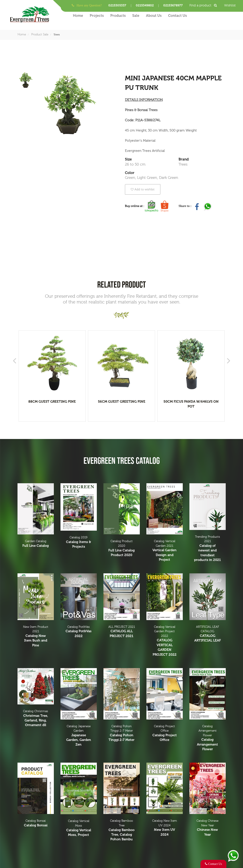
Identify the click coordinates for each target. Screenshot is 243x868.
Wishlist (230, 5)
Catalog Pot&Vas (79, 632)
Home (78, 16)
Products (118, 16)
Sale (136, 16)
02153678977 (173, 5)
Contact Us (177, 16)
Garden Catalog (36, 544)
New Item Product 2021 (36, 636)
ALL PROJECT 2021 (122, 632)
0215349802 (145, 5)
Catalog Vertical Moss (79, 828)
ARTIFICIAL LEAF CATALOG (208, 634)
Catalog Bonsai (36, 823)
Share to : (185, 206)
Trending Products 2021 (208, 549)
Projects (97, 16)
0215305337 (117, 5)
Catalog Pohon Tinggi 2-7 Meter (122, 734)
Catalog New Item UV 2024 (165, 828)
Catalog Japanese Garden (79, 736)
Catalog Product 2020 (122, 548)
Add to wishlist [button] (143, 189)
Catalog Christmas (36, 719)
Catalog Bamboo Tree (122, 830)
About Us (154, 16)
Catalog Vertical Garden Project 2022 (165, 641)
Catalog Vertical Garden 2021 (165, 551)
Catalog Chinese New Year (208, 828)
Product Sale (40, 34)
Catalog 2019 (79, 542)
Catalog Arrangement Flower (208, 738)
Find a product (205, 5)
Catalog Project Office (165, 734)
